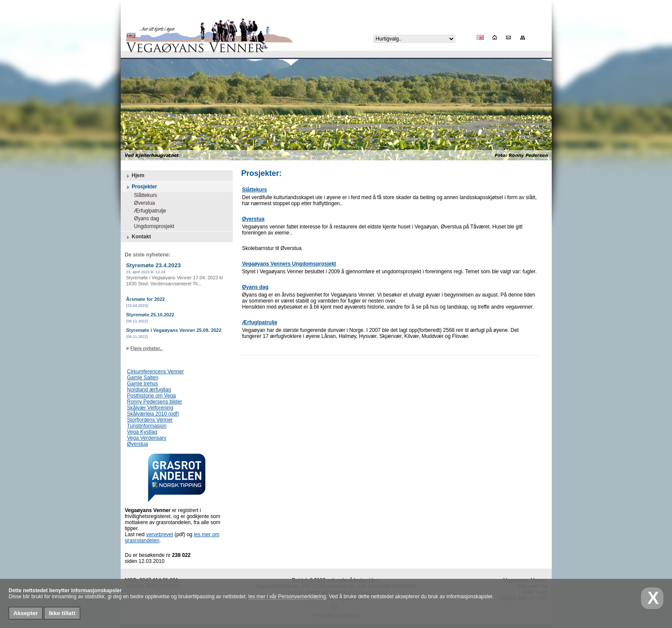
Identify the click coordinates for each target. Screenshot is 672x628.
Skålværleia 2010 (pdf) (153, 414)
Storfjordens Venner (150, 420)
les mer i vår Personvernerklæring (287, 597)
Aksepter (26, 613)
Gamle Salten (143, 378)
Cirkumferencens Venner (156, 372)
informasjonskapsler (96, 591)
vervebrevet (160, 534)
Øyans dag (144, 219)
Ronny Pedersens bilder (155, 402)
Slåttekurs (143, 195)
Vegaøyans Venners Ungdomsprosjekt (289, 264)
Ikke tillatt (62, 613)
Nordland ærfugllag (149, 390)
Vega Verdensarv (147, 438)
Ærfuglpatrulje (147, 211)
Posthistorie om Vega (152, 396)
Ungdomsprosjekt (152, 226)
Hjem (135, 176)
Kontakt (138, 237)
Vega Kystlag (142, 432)
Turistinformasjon (147, 426)
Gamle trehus (143, 384)
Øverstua (142, 203)
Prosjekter (141, 187)
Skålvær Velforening (150, 408)
